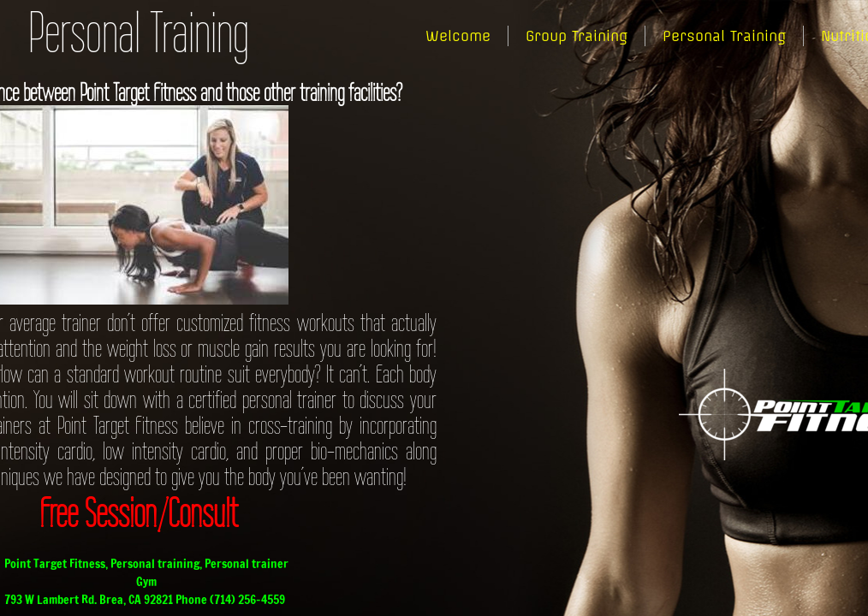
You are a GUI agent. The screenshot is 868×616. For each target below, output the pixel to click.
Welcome (458, 36)
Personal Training (724, 36)
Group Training (577, 36)
